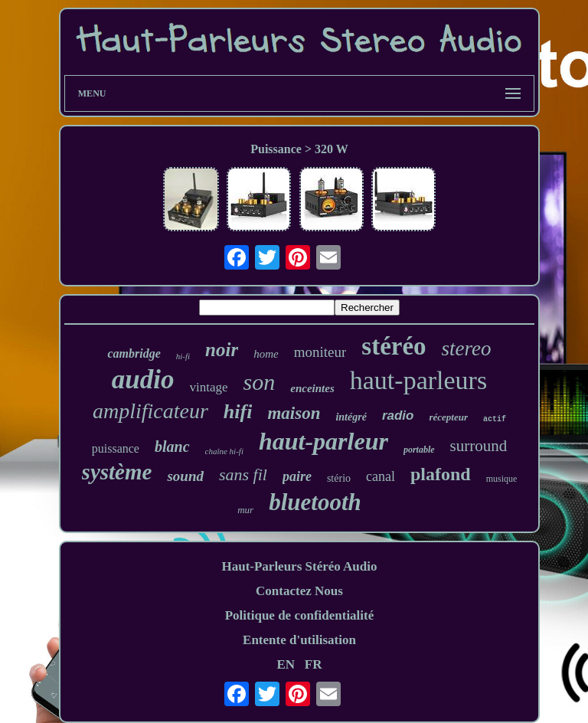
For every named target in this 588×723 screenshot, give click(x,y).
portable (419, 450)
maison (294, 413)
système (117, 472)
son (260, 382)
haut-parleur (323, 441)
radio (398, 415)
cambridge (134, 353)
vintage (209, 387)
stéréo (394, 346)
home (266, 354)
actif (495, 419)
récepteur (448, 417)
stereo (467, 348)
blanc (172, 447)
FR (314, 664)
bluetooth (315, 502)
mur (245, 510)
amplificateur (150, 411)
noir (222, 350)
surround (479, 446)
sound (185, 476)
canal (381, 476)
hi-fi (183, 356)
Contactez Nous (299, 591)
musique (502, 479)
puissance (116, 448)
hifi (238, 412)
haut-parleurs (418, 380)
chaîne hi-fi (224, 451)
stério (339, 478)
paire (297, 476)
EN (286, 664)
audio (143, 379)
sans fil (243, 474)
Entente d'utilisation (299, 640)
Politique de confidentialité (300, 615)
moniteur (320, 352)
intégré (351, 417)
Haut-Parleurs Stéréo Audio (299, 566)
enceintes (312, 388)
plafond (441, 474)
